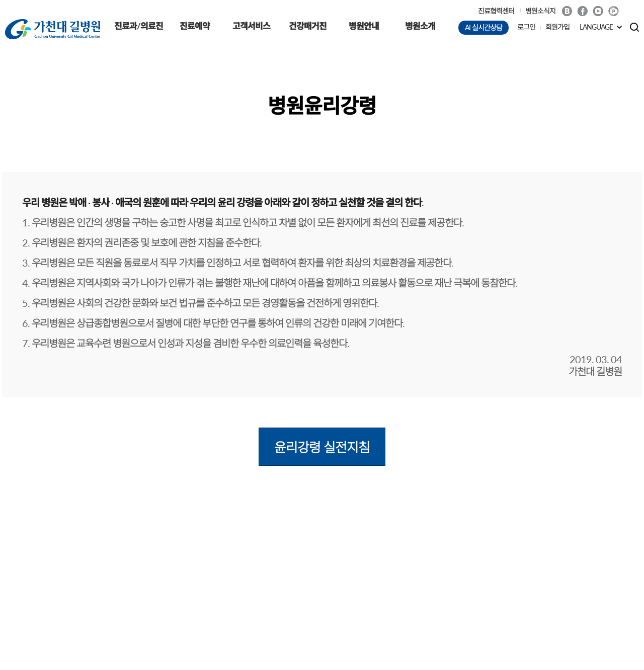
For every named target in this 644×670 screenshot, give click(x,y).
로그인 (526, 27)
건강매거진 (308, 26)
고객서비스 (251, 26)
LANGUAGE (596, 27)
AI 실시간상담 (484, 27)
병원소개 (420, 26)
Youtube (598, 11)
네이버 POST (614, 11)
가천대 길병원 (53, 29)
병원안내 (364, 26)
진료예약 (195, 26)
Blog (567, 11)
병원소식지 (540, 11)
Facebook (582, 11)
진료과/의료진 (139, 26)
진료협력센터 (496, 11)
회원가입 (557, 27)
